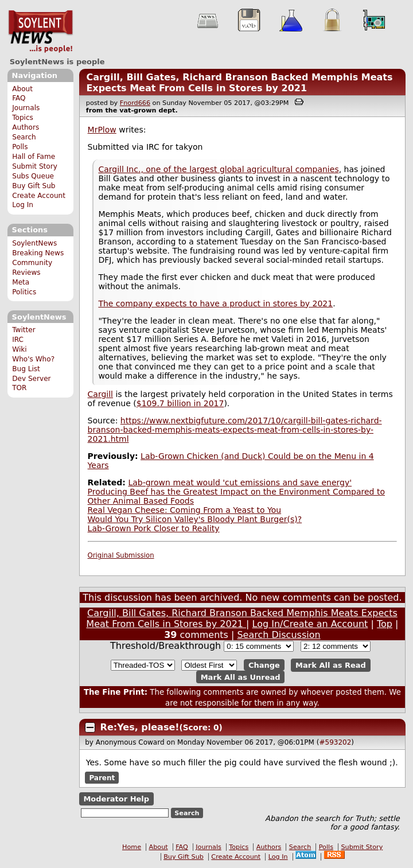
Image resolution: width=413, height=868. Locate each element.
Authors (26, 127)
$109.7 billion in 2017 (180, 403)
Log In (23, 205)
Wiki (19, 349)
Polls (20, 147)
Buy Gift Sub (34, 186)
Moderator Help (116, 799)
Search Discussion (278, 635)
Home (132, 847)
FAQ (19, 98)
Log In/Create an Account (310, 624)
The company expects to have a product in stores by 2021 (215, 303)
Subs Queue (33, 176)
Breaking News (38, 253)
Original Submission (121, 555)
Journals (26, 108)
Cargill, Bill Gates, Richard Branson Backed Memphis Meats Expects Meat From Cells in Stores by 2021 (239, 83)
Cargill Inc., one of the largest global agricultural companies (218, 169)
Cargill (100, 394)
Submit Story (35, 166)
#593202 (335, 742)
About (22, 89)
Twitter (24, 330)
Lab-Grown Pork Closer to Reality (154, 528)
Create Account (39, 196)
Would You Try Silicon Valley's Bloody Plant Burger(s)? (195, 519)
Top (385, 624)
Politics (24, 292)
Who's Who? (33, 359)
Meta (21, 282)
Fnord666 (135, 103)
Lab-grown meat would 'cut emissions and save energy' (240, 482)
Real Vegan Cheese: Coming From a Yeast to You (184, 510)
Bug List (26, 369)
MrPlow (102, 130)
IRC (18, 340)
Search (24, 137)
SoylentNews (40, 32)
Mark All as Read (331, 665)
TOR (19, 388)
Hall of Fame (34, 157)
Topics (23, 118)
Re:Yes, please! (140, 727)
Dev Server (31, 379)
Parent (102, 777)
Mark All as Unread (241, 677)
